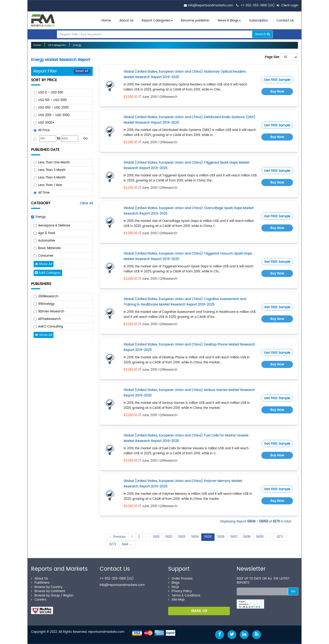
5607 (234, 537)
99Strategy (46, 304)
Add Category (48, 273)
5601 (156, 537)
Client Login (288, 6)
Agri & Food (47, 233)
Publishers (40, 583)
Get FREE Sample (277, 80)
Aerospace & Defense (54, 226)
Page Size (272, 57)
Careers (39, 600)
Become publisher (195, 20)
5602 (169, 537)
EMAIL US (199, 611)
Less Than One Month (54, 163)
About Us (126, 20)
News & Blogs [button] (229, 20)
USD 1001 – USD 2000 (53, 108)
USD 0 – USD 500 (51, 93)
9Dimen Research (51, 312)
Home (106, 20)
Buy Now (277, 92)
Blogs (174, 583)
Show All (44, 264)
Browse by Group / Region (52, 596)
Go (85, 138)
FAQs (174, 587)
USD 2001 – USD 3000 (54, 115)
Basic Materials (49, 248)
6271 (280, 537)
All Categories (57, 45)
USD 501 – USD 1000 (52, 100)
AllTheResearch (49, 319)
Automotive (47, 241)
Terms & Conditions (184, 596)
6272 (113, 544)
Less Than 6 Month (52, 178)
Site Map (176, 600)
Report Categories (156, 20)
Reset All (82, 71)
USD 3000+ (46, 123)
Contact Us (285, 20)
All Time (44, 193)
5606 (221, 537)
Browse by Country (47, 587)
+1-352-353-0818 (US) (258, 6)
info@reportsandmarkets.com (211, 6)
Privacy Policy (180, 591)
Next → (127, 544)
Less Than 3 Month (52, 170)
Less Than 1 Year (50, 185)
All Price (44, 130)
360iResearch (48, 297)
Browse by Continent (48, 591)
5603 (182, 537)
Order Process (180, 579)
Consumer (46, 256)
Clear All (86, 203)
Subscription (259, 20)
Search (262, 34)
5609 (260, 537)
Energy (77, 45)
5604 (195, 537)
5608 (247, 537)
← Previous (118, 537)
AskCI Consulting (51, 327)
